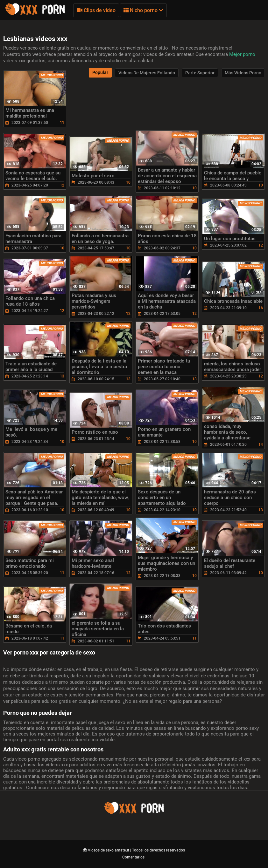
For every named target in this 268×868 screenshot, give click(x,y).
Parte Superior (200, 73)
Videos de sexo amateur (109, 850)
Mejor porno (242, 54)
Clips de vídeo (96, 10)
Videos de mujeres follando (147, 73)
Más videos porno (243, 73)
